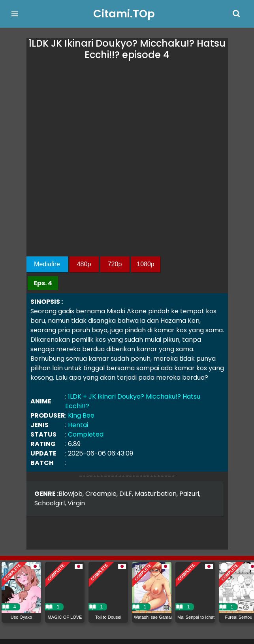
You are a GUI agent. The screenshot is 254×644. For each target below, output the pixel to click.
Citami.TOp (124, 14)
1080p (146, 264)
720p (115, 264)
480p (84, 264)
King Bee (81, 415)
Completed (86, 434)
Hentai (78, 425)
